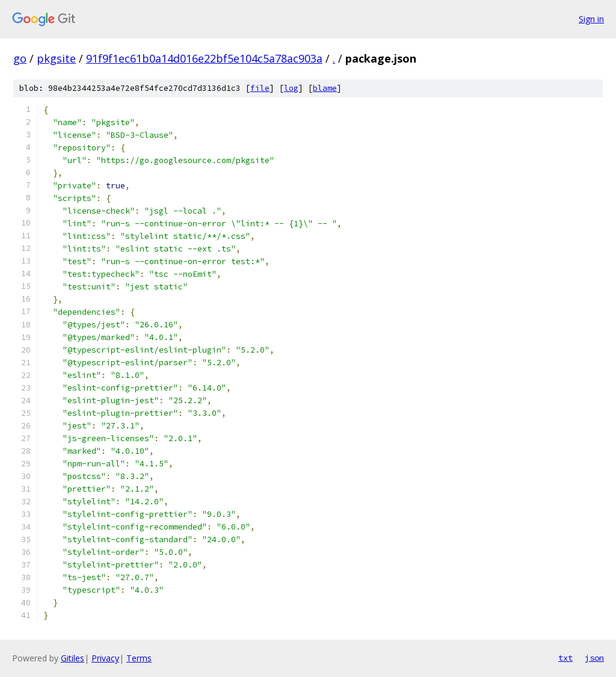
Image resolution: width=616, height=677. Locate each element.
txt (565, 658)
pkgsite (56, 58)
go (20, 58)
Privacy (105, 658)
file (260, 88)
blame (325, 88)
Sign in (591, 19)
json (594, 658)
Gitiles (72, 658)
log (291, 88)
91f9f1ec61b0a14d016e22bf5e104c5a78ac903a (204, 58)
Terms (139, 658)
